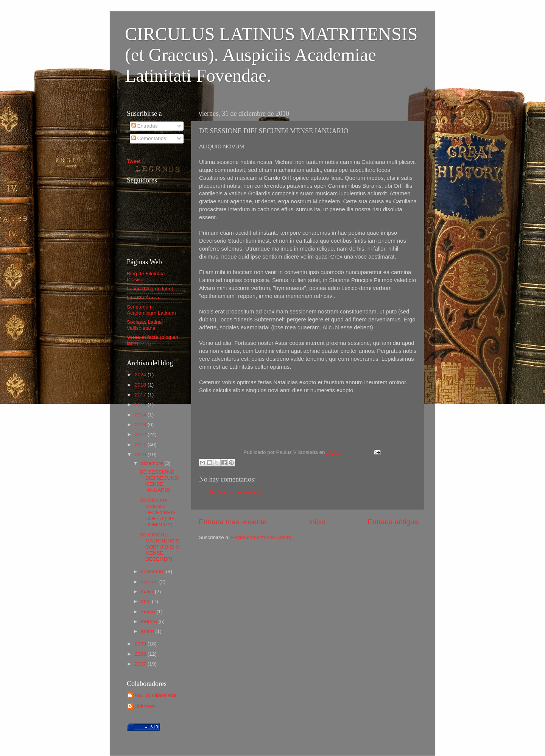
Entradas (145, 126)
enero (148, 631)
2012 (141, 434)
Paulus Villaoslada (155, 695)
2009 (141, 644)
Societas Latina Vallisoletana (144, 325)
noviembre (153, 571)
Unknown (145, 706)
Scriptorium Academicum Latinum (151, 310)
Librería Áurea (143, 298)
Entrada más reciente (233, 522)
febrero (150, 621)
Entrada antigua (393, 522)
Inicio (317, 522)
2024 (141, 375)
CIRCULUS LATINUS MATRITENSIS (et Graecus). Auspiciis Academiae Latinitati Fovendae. (271, 55)
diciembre (153, 463)
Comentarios (149, 138)
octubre (150, 582)
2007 (141, 664)
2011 (141, 445)
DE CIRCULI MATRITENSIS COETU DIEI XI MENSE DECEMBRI (160, 547)
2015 (141, 404)
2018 (141, 385)
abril (146, 601)
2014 (141, 415)
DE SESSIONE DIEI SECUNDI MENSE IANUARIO (160, 481)
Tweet (134, 161)
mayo (148, 592)
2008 (141, 654)
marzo (149, 612)
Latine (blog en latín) (150, 289)
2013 (141, 425)
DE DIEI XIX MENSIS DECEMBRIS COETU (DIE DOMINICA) (158, 513)
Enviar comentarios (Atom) (262, 537)
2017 (141, 395)
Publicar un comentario (235, 492)
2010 (141, 454)
